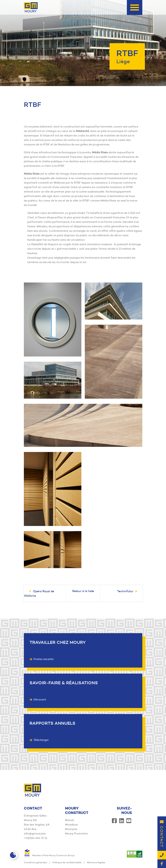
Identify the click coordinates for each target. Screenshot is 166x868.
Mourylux (71, 829)
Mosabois (71, 825)
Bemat (70, 820)
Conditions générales (35, 862)
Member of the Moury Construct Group (49, 855)
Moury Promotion (76, 834)
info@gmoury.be (35, 834)
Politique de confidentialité (67, 862)
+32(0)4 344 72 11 (36, 838)
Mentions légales (96, 862)
